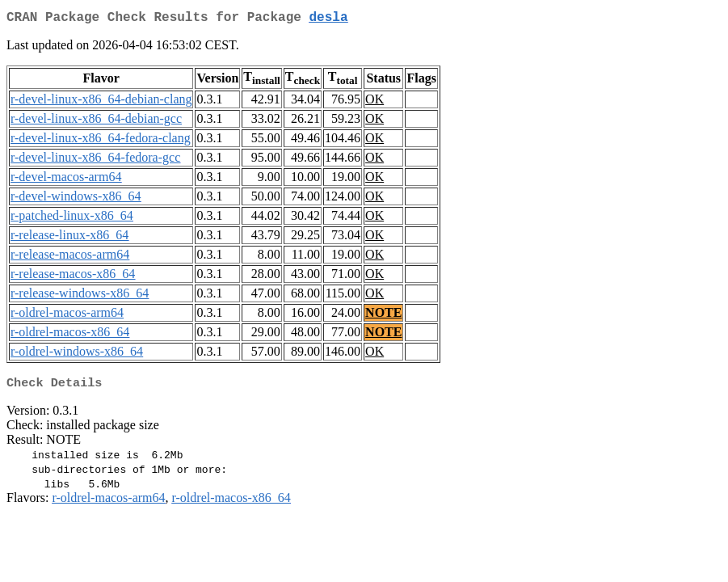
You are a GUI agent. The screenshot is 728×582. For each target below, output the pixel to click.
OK (375, 102)
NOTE (383, 316)
